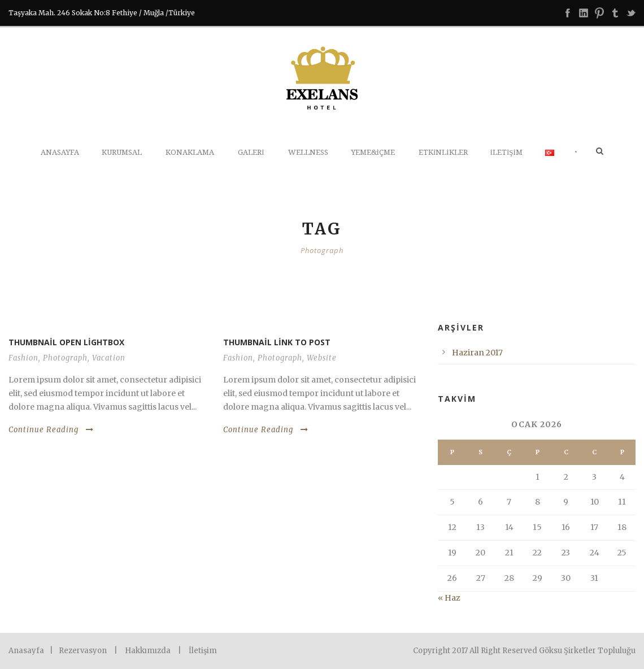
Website (322, 358)
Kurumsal (122, 152)
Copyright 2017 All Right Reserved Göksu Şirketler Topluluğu (524, 651)
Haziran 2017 (477, 353)
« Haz (449, 598)
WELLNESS (308, 152)
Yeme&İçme (373, 152)
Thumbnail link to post (277, 342)
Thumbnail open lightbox (66, 342)
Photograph (65, 358)
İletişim (506, 152)
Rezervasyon (83, 651)
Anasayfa (60, 152)
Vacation (109, 358)
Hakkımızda (148, 651)
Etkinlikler (443, 152)
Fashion (23, 358)
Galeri (251, 152)
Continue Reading (51, 430)
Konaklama (190, 152)
